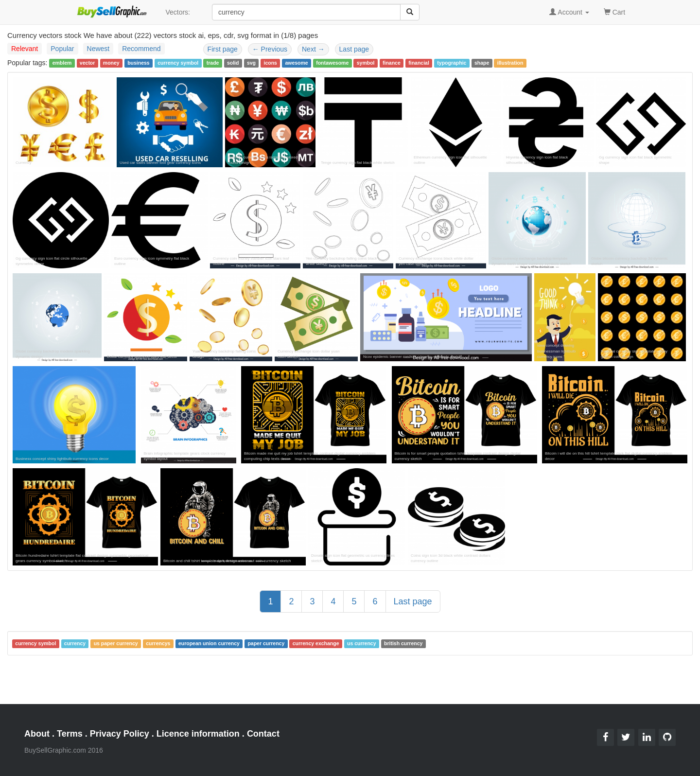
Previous (270, 49)
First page (223, 49)
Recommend (141, 49)
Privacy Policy (120, 734)
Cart (614, 11)
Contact (263, 734)
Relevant (25, 49)
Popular (62, 49)
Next (313, 49)
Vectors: (178, 12)
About (37, 734)
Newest (98, 49)
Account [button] (569, 12)
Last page (354, 49)
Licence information (198, 734)
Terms (70, 734)
